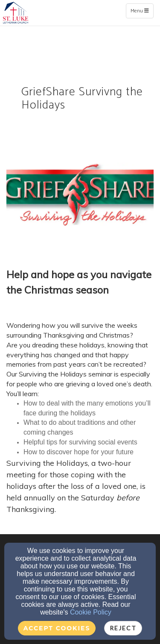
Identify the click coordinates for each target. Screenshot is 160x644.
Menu (142, 11)
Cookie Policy (91, 612)
